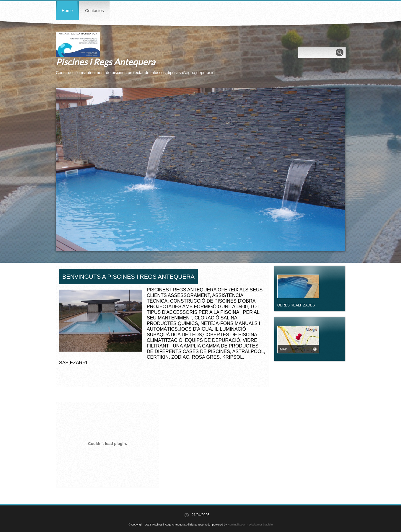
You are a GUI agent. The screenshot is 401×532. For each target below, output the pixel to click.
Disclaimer (256, 524)
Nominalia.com (237, 524)
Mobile (268, 524)
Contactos (94, 11)
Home (67, 11)
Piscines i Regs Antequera (105, 62)
